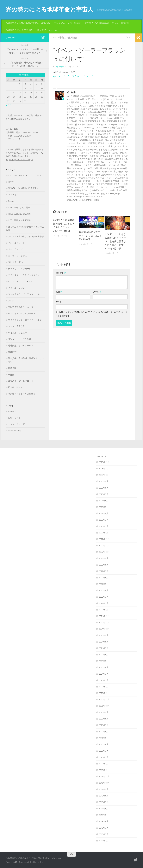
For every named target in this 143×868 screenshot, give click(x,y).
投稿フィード (14, 418)
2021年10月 (104, 629)
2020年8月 (104, 719)
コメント (61, 273)
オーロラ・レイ (15, 249)
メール (97, 292)
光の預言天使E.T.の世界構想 (19, 30)
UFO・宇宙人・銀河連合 (65, 38)
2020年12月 (104, 693)
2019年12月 (104, 770)
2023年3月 (104, 520)
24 (101, 220)
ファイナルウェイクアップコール (24, 294)
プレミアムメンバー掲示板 (67, 23)
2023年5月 (104, 507)
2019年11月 (104, 777)
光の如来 (60, 67)
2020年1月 (104, 764)
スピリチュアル (15, 262)
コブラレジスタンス (18, 256)
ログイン (12, 411)
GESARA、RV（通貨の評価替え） (23, 188)
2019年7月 (104, 802)
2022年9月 (104, 558)
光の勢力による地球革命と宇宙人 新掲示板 (28, 23)
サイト (59, 302)
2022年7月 (104, 571)
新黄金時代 (13, 368)
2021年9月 (104, 635)
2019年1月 (104, 841)
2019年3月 (104, 828)
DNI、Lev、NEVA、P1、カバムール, (25, 175)
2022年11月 (104, 546)
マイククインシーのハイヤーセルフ (25, 320)
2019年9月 (104, 789)
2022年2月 (104, 603)
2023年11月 (104, 469)
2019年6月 (104, 809)
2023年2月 (104, 526)
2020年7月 (104, 725)
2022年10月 (104, 552)
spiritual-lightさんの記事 (19, 208)
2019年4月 (104, 821)
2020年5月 (104, 738)
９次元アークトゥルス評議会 (22, 394)
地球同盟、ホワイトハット (21, 346)
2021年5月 (104, 661)
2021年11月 (104, 623)
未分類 (11, 375)
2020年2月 (104, 757)
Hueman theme (39, 862)
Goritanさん (13, 195)
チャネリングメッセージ (20, 269)
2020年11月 (104, 700)
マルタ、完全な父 (16, 326)
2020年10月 (104, 706)
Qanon (11, 201)
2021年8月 (104, 642)
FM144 (11, 182)
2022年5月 (104, 584)
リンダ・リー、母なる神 (20, 339)
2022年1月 (104, 610)
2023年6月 (104, 501)
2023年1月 (104, 533)
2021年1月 (104, 687)
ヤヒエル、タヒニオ (18, 333)
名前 (59, 292)
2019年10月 (104, 783)
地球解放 (12, 352)
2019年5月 (104, 815)
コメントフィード (16, 424)
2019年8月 (104, 796)
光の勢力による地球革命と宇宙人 (49, 10)
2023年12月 (104, 462)
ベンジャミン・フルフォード (22, 314)
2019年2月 (104, 834)
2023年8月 (104, 488)
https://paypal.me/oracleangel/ (19, 160)
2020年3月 (104, 751)
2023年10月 (104, 475)
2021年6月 (104, 655)
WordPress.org (15, 431)
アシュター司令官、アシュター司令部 (26, 237)
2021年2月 (104, 680)
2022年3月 (104, 597)
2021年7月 (104, 648)
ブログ (11, 301)
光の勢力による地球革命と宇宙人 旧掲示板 (107, 23)
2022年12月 (104, 539)
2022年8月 (104, 565)
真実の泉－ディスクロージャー (23, 381)
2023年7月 (104, 494)
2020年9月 (104, 712)
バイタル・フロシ (16, 288)
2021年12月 (104, 616)
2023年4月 (104, 513)
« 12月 (9, 105)
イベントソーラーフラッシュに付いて (76, 76)
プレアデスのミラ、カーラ (21, 307)
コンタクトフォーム (47, 30)
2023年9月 (104, 481)
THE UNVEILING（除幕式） (20, 214)
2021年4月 (104, 667)
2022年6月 (104, 578)
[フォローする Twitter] (43, 38)
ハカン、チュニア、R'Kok (20, 281)
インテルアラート (16, 243)
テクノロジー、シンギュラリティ (24, 275)
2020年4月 (104, 744)
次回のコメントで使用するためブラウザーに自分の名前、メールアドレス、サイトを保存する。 (92, 314)
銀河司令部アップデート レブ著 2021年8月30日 (90, 236)
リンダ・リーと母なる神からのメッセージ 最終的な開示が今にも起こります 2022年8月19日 (115, 241)
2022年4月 (104, 590)
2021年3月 (104, 674)
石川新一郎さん (15, 387)
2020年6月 (104, 732)
